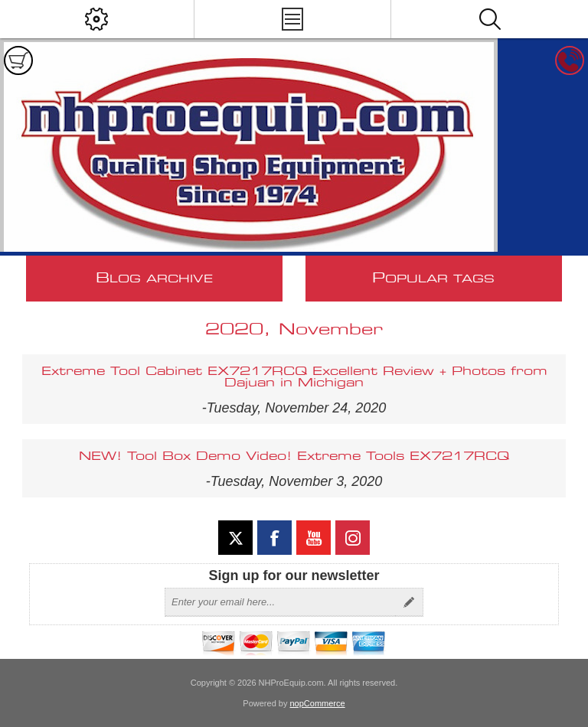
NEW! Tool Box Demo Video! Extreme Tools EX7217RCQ (294, 456)
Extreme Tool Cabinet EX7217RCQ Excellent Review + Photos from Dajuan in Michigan (294, 377)
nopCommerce (318, 703)
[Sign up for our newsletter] (280, 602)
